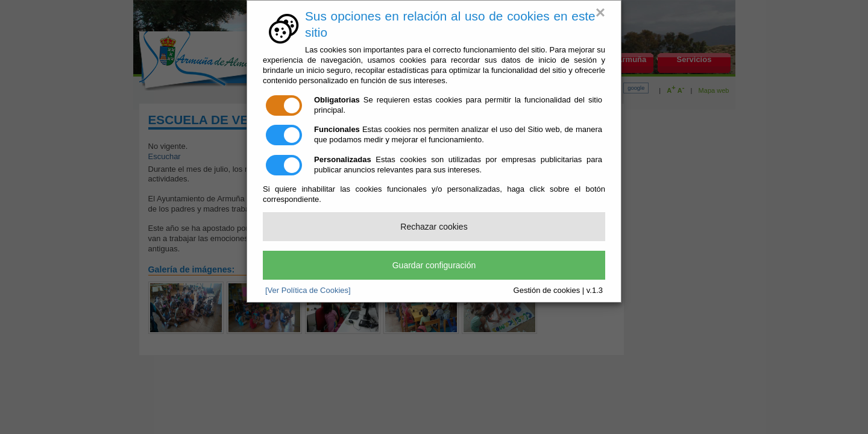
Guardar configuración (434, 265)
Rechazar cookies (434, 227)
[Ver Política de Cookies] (308, 290)
